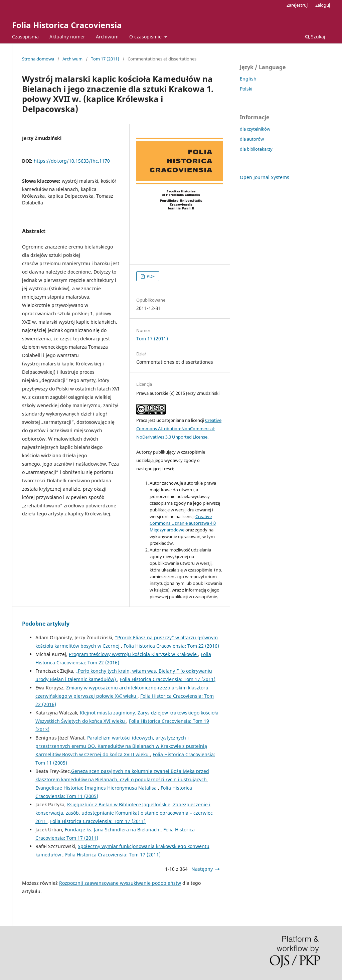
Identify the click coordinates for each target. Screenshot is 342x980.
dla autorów (252, 139)
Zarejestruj (297, 5)
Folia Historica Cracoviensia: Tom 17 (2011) (168, 679)
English (248, 79)
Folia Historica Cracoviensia (67, 25)
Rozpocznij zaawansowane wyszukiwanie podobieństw (120, 883)
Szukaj (315, 37)
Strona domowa (38, 59)
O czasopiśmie (146, 37)
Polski (246, 89)
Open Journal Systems (265, 177)
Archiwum (107, 37)
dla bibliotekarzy (256, 149)
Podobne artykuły (46, 624)
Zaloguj (323, 5)
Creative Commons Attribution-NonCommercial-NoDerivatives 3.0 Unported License (179, 429)
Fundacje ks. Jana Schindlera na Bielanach (113, 830)
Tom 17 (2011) (105, 59)
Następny (202, 869)
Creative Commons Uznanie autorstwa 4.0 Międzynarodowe (183, 523)
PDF (150, 276)
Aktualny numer (67, 37)
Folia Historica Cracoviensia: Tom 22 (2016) (171, 646)
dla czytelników (255, 129)
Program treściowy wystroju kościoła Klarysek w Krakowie (133, 654)
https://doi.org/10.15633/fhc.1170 (72, 161)
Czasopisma (25, 37)
